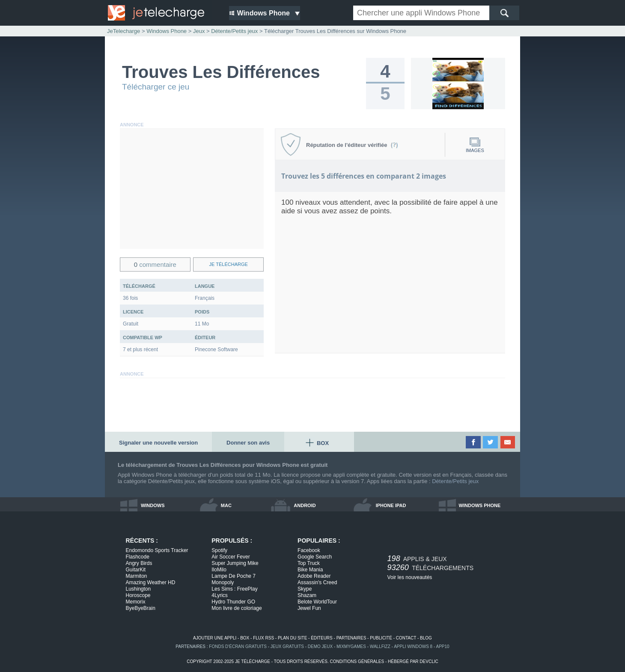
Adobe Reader (314, 576)
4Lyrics (220, 595)
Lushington (138, 589)
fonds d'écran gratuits (238, 647)
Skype (305, 589)
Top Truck (309, 563)
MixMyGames (351, 647)
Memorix (136, 602)
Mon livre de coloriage (237, 608)
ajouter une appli (215, 638)
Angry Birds (139, 563)
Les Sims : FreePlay (234, 589)
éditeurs (322, 638)
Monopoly (223, 582)
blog (426, 638)
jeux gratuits (287, 647)
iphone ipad (391, 505)
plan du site (292, 638)
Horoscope (138, 595)
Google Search (315, 557)
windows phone (480, 505)
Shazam (307, 595)
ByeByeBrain (141, 608)
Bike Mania (310, 570)
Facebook (309, 550)
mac (226, 505)
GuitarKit (136, 570)
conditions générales (357, 662)
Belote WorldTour (317, 602)
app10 (443, 647)
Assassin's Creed (317, 582)
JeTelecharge (124, 31)
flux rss (263, 638)
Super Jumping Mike (235, 563)
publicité (381, 638)
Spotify (219, 550)
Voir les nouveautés (410, 577)
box (245, 638)
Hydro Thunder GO (233, 602)
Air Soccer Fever (231, 557)
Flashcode (138, 557)
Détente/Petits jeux (455, 481)
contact (406, 638)
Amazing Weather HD (151, 582)
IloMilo (219, 570)
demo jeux (320, 647)
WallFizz (380, 647)
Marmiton (137, 576)
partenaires (351, 638)
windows (153, 505)
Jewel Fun (309, 608)
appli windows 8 (413, 647)
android (305, 505)
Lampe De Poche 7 (234, 576)
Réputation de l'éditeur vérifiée (352, 145)
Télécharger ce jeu (156, 87)
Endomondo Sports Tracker (157, 550)
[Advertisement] (192, 189)
